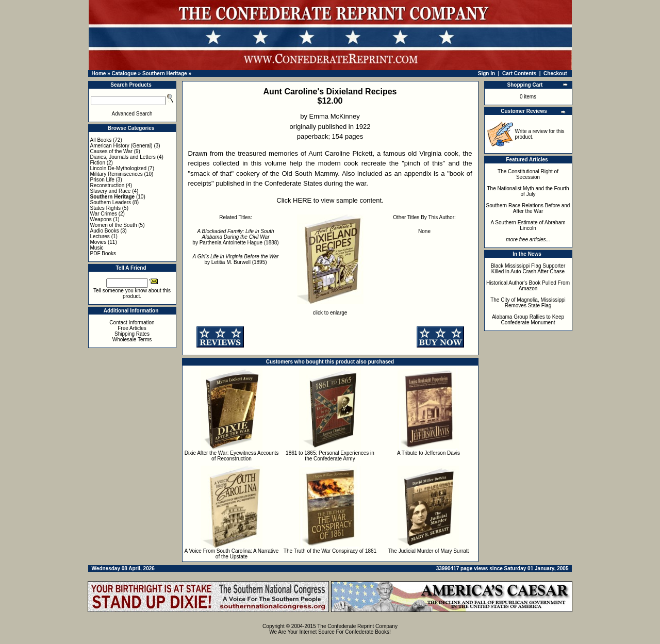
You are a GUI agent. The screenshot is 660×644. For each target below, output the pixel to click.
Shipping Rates (132, 334)
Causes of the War (111, 151)
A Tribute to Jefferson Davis (428, 453)
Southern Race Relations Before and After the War (528, 208)
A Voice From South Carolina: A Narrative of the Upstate (232, 554)
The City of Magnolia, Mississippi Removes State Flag (528, 303)
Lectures (100, 236)
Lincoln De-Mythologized (119, 168)
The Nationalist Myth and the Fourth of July (528, 191)
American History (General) (121, 146)
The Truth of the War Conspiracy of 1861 (330, 551)
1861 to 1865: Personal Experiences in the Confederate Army (330, 456)
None (424, 231)
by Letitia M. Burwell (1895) (236, 259)
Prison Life (102, 180)
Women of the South (114, 225)
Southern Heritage (165, 73)
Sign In (486, 73)
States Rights (105, 208)
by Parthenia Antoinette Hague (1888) (235, 237)
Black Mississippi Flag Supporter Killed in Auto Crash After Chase (528, 269)
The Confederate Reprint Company (357, 626)
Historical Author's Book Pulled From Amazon (528, 286)
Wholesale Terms (132, 340)
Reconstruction (108, 185)
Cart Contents (519, 73)
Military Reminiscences (117, 174)
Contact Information (132, 323)
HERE (302, 200)
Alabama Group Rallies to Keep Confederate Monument (528, 320)
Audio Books (105, 231)
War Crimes (104, 214)
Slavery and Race (111, 191)
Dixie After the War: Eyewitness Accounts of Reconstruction (232, 456)
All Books (101, 140)
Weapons (101, 219)
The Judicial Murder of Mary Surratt (429, 551)
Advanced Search (132, 114)
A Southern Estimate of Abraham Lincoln (528, 225)
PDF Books (103, 253)
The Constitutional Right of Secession (528, 174)
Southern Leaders (111, 202)
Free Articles (132, 328)
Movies (98, 242)
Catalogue (124, 73)
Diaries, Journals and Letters (123, 157)
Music (97, 248)
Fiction (98, 163)
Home (99, 73)
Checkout (555, 73)
